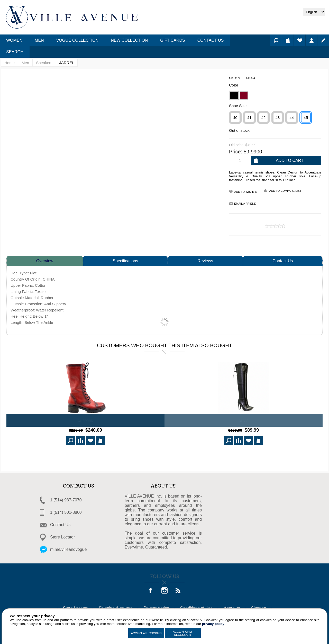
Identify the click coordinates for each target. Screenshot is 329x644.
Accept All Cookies (146, 633)
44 (292, 118)
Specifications (126, 261)
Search (276, 40)
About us (232, 607)
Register (323, 40)
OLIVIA (244, 421)
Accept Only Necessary (183, 633)
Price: (236, 152)
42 (264, 118)
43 (278, 118)
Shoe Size (238, 106)
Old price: (237, 145)
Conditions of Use (196, 607)
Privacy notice (156, 607)
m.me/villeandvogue (68, 549)
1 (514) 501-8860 (66, 512)
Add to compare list (285, 191)
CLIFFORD (86, 421)
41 (249, 118)
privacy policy (213, 624)
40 (235, 118)
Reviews (205, 261)
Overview (45, 261)
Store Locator (62, 536)
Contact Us (283, 261)
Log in (311, 40)
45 (306, 118)
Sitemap (259, 607)
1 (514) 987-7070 (66, 499)
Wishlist (300, 40)
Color (234, 85)
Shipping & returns (116, 607)
